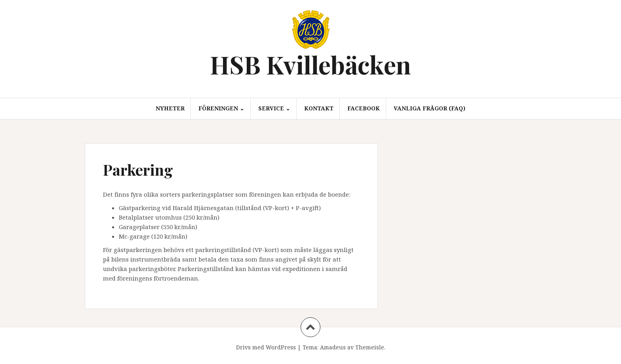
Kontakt (319, 108)
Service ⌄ (274, 108)
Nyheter (170, 108)
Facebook (364, 108)
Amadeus (333, 347)
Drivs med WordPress (266, 347)
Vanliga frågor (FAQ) (430, 108)
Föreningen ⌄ (221, 108)
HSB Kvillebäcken (310, 64)
